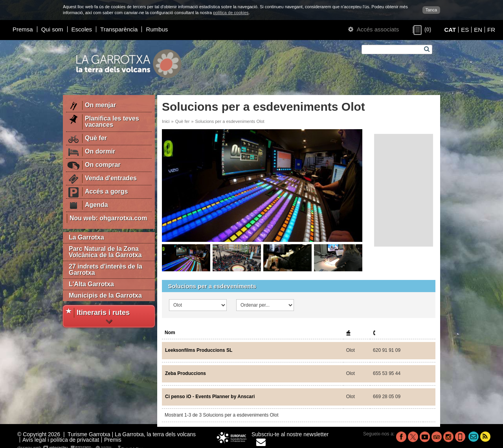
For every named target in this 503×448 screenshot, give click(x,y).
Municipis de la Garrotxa (105, 295)
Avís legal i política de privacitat (61, 440)
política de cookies (231, 13)
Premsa (23, 29)
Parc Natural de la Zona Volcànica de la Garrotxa (105, 252)
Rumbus (157, 29)
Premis (113, 440)
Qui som (52, 29)
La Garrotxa (86, 237)
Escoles (82, 29)
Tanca (431, 10)
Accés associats (374, 29)
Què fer (183, 121)
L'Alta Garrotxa (91, 284)
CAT (450, 30)
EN (478, 30)
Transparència (119, 29)
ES (465, 30)
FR (491, 30)
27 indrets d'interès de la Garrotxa (106, 270)
